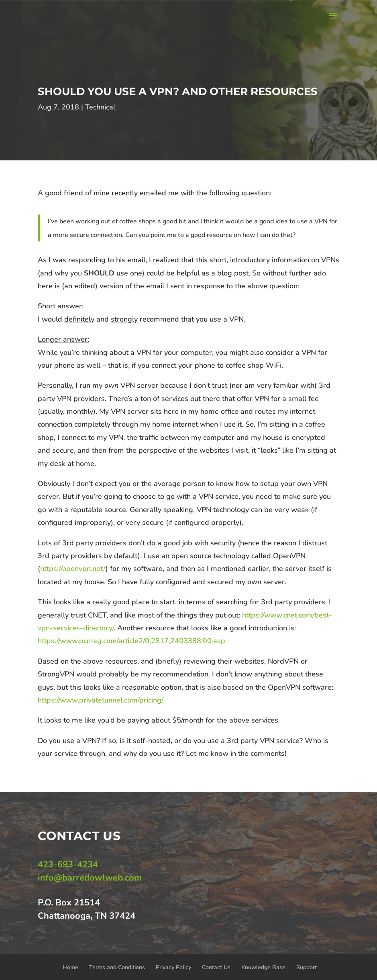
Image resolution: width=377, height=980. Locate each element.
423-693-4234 (68, 865)
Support (307, 967)
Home (70, 967)
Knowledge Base (263, 967)
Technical (100, 107)
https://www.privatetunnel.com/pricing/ (101, 700)
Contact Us (216, 967)
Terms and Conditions (117, 967)
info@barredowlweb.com (90, 878)
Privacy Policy (173, 967)
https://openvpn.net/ (73, 569)
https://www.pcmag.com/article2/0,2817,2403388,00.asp (131, 641)
